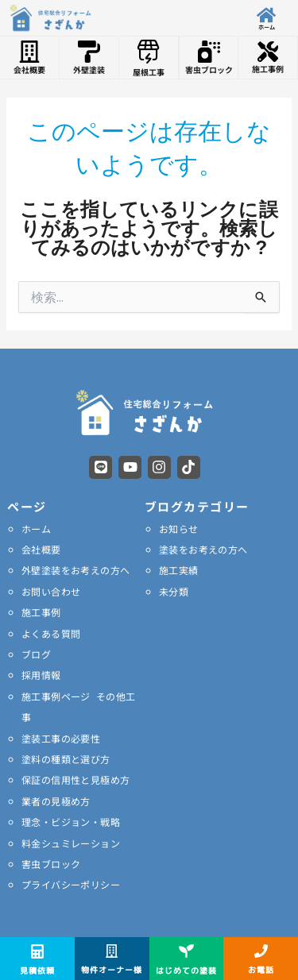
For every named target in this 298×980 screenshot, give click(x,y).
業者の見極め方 (56, 801)
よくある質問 (51, 633)
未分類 (174, 591)
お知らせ (179, 529)
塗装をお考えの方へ (203, 549)
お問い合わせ (51, 591)
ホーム (36, 529)
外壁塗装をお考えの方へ (75, 570)
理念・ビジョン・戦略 (71, 822)
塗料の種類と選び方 (66, 759)
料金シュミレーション (71, 843)
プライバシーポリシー (71, 884)
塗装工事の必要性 (61, 738)
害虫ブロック (51, 864)
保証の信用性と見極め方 (75, 779)
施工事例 (41, 612)
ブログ (36, 654)
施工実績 (179, 570)
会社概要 (41, 549)
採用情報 (41, 675)
